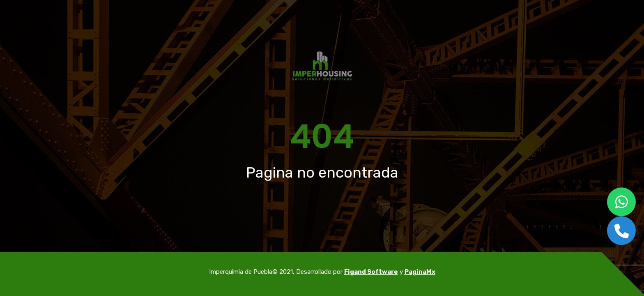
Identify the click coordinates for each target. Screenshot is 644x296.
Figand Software (371, 272)
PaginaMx (420, 272)
